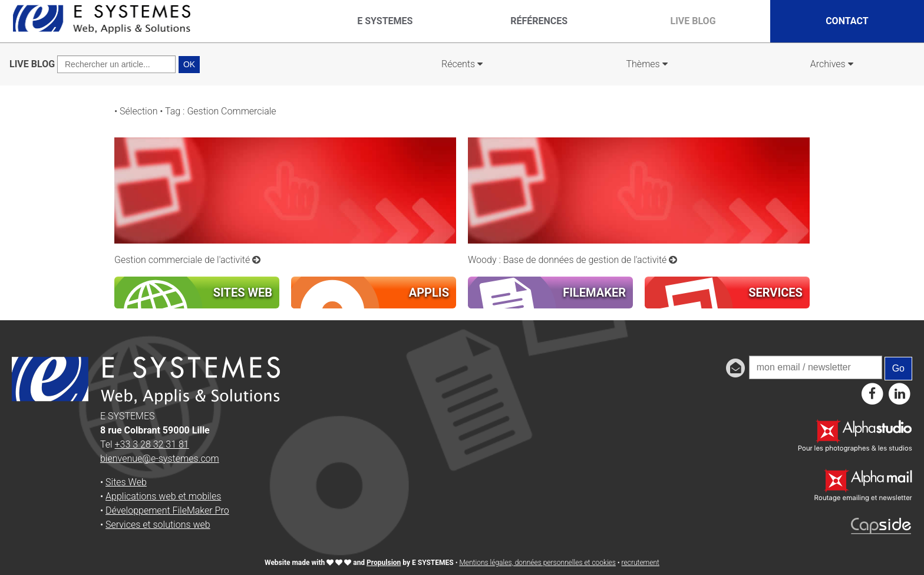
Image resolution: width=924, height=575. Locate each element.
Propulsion (384, 563)
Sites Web (126, 482)
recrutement (641, 563)
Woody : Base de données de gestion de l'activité (572, 260)
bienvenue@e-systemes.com (160, 459)
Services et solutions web (158, 525)
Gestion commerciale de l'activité (187, 260)
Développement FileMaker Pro (167, 510)
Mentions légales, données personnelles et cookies (537, 563)
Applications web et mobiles (163, 496)
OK (189, 64)
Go (898, 368)
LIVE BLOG (32, 64)
